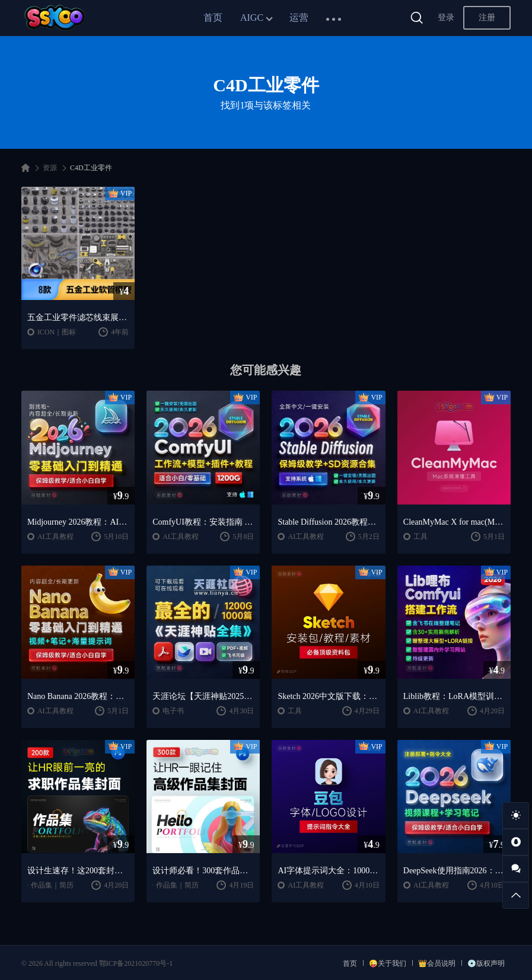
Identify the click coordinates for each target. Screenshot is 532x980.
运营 (299, 17)
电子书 (173, 711)
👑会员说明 (437, 963)
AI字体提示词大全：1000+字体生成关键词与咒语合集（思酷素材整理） (328, 871)
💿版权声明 (486, 963)
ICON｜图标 (57, 332)
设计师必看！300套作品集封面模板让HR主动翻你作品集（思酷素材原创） (203, 871)
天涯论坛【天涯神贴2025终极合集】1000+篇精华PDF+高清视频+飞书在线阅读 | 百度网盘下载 (203, 696)
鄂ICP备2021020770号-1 (136, 963)
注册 (487, 17)
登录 (446, 17)
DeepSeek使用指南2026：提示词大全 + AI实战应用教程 (454, 871)
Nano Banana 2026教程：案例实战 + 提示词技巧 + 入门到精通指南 (78, 696)
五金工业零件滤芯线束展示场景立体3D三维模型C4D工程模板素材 (78, 317)
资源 (50, 168)
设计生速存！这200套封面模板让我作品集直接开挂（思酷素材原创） (78, 871)
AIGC (252, 17)
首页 (213, 17)
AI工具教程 (55, 537)
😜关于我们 (388, 963)
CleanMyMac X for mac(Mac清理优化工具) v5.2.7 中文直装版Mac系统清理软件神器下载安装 (454, 522)
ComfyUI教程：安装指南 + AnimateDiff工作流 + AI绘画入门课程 (203, 522)
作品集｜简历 (52, 885)
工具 (420, 537)
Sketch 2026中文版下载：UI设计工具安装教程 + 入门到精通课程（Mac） (328, 696)
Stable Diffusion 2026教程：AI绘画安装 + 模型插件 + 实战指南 (328, 522)
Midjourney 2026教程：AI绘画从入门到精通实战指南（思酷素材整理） (78, 522)
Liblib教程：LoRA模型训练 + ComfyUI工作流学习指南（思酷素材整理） (454, 696)
